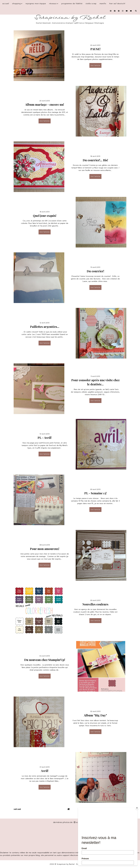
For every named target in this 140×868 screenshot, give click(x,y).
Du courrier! (95, 271)
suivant (17, 809)
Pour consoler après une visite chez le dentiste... (95, 382)
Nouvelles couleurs (95, 604)
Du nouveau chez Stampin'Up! (45, 660)
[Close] (137, 808)
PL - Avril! (45, 438)
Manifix (103, 4)
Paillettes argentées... (45, 327)
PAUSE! (95, 49)
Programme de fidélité (72, 4)
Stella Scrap (91, 4)
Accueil (6, 4)
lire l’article (95, 65)
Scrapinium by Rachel (70, 18)
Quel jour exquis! (45, 216)
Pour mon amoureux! (45, 549)
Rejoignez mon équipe (36, 4)
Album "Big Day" (95, 715)
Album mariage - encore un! (45, 104)
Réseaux (53, 4)
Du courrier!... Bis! (95, 160)
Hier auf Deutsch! (117, 4)
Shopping (16, 4)
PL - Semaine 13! (95, 493)
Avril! (45, 771)
